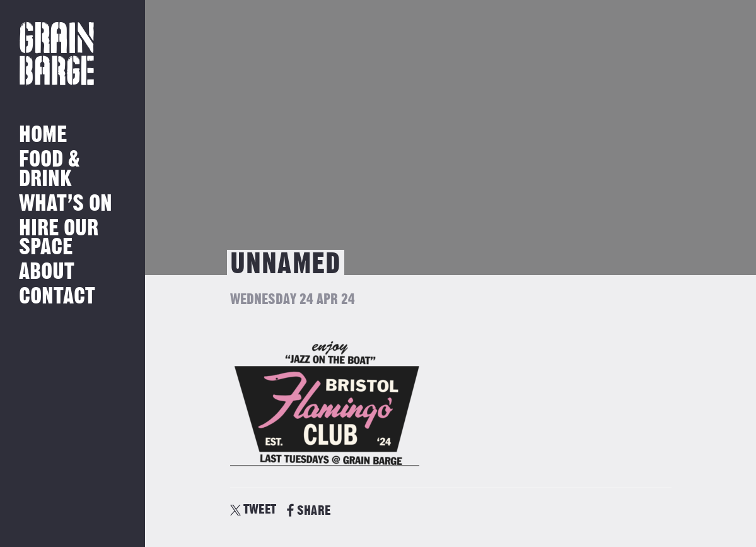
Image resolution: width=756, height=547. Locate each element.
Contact (57, 297)
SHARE (309, 511)
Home (43, 135)
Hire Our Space (59, 238)
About (47, 272)
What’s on (66, 204)
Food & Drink (49, 169)
